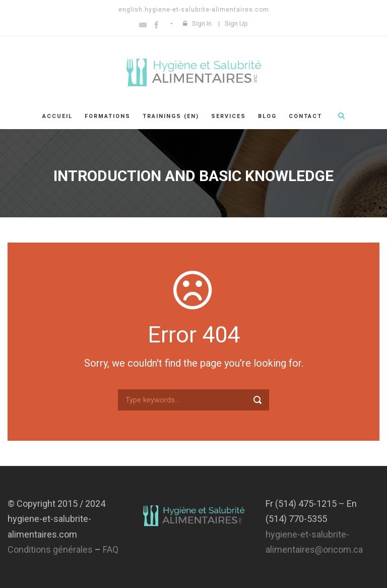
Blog (267, 116)
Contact (305, 116)
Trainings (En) (171, 116)
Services (229, 116)
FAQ (111, 549)
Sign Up (236, 23)
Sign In (202, 23)
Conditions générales (50, 549)
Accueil (57, 116)
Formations (108, 116)
